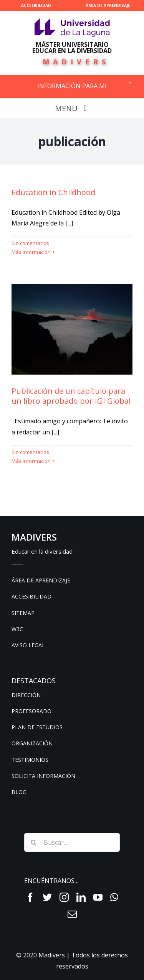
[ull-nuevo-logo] (72, 21)
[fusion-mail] (72, 914)
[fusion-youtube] (98, 897)
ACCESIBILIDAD (36, 5)
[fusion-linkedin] (81, 897)
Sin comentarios (30, 243)
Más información (31, 252)
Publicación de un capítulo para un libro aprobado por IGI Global (71, 396)
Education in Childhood (53, 192)
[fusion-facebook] (30, 897)
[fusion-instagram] (64, 897)
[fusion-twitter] (47, 897)
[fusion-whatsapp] (114, 897)
